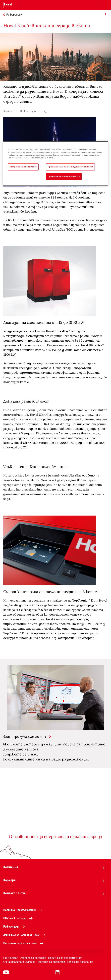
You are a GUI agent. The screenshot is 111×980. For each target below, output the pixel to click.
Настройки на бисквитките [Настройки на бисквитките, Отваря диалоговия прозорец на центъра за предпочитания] (23, 167)
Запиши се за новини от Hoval (25, 935)
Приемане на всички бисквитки (64, 176)
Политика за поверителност (65, 958)
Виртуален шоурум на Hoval (24, 943)
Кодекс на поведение (80, 962)
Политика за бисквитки (51, 962)
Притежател (11, 958)
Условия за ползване (33, 958)
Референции (15, 926)
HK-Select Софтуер (19, 918)
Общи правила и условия (19, 962)
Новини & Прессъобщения (24, 910)
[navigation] (105, 5)
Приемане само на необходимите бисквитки (70, 167)
